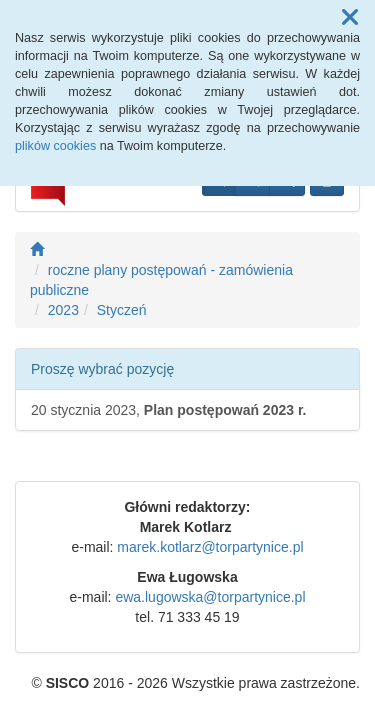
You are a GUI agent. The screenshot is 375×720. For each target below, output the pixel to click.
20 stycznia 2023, (168, 410)
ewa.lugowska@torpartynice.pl (210, 597)
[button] (350, 18)
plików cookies (55, 146)
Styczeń (122, 310)
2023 (63, 310)
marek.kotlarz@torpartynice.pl (210, 547)
